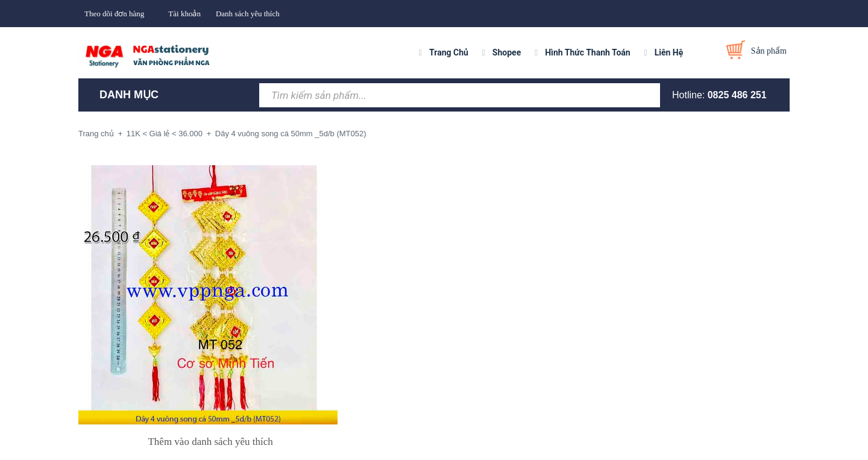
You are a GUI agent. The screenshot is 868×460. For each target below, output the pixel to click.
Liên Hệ (669, 52)
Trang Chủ (449, 52)
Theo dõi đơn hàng (114, 14)
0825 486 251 (737, 95)
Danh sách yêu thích (248, 14)
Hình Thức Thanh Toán (587, 52)
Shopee (507, 52)
